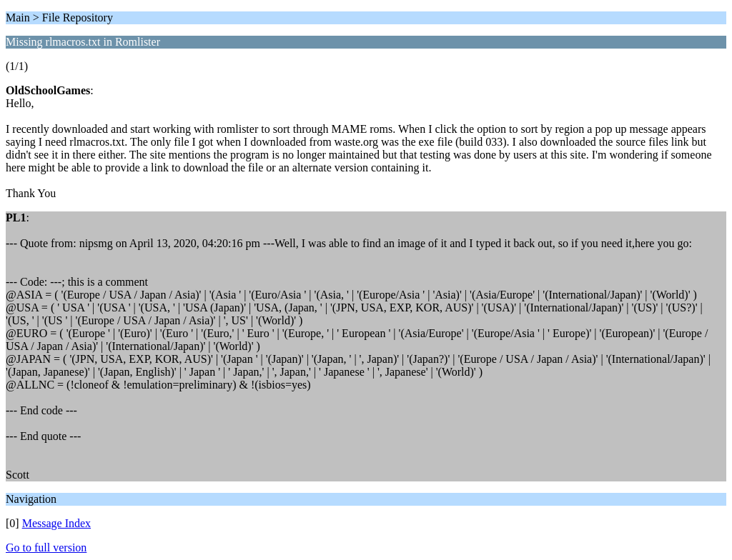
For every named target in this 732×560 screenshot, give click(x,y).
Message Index (56, 523)
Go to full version (46, 547)
